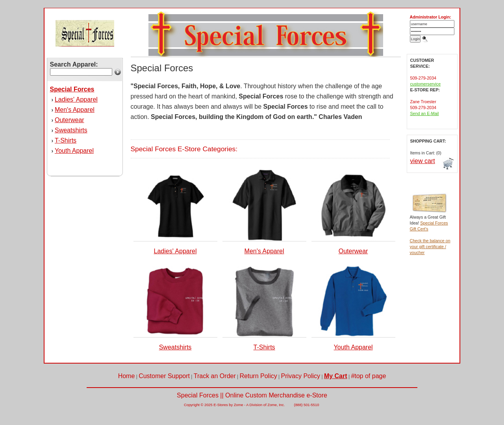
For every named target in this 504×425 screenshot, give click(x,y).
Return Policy (258, 376)
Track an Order (215, 376)
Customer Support (164, 376)
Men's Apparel (75, 110)
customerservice (426, 84)
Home (127, 376)
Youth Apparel (74, 151)
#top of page (368, 376)
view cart (423, 161)
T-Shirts (66, 140)
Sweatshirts (71, 130)
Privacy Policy (301, 376)
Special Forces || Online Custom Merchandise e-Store (252, 395)
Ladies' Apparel (76, 99)
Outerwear (69, 120)
